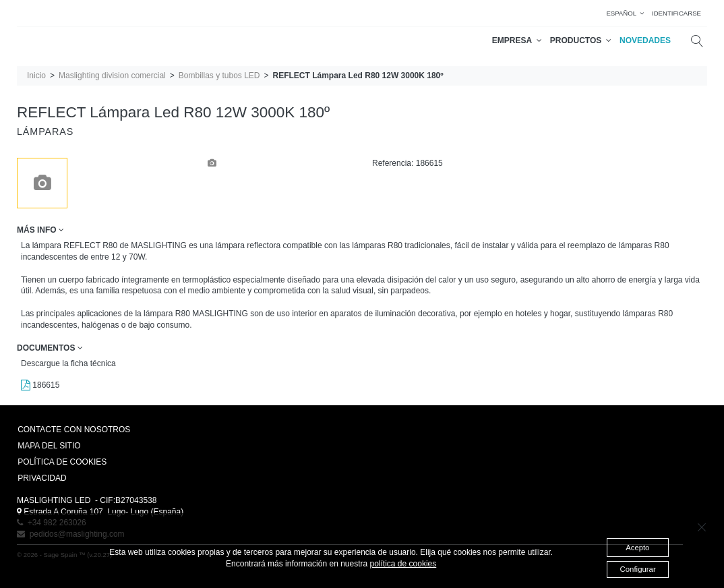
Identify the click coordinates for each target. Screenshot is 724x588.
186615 (40, 385)
